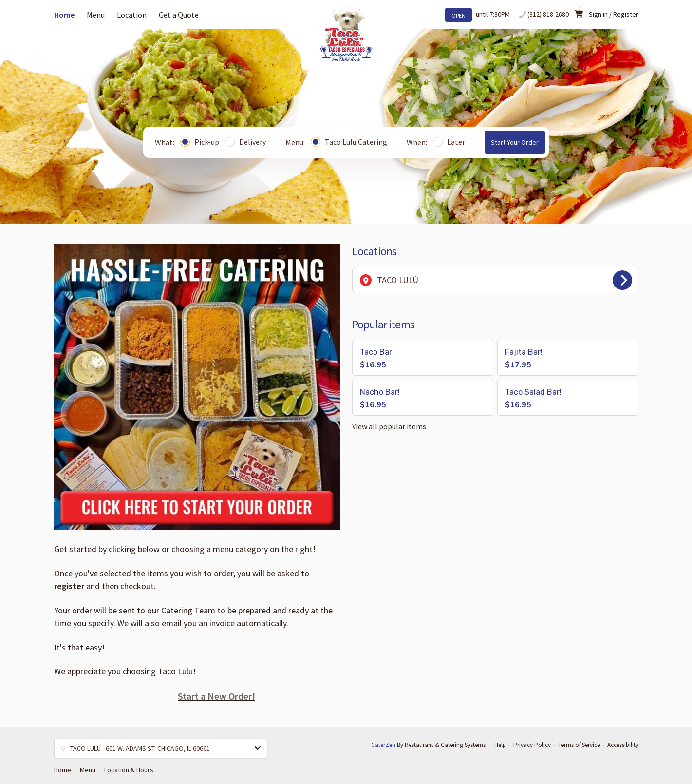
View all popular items (389, 426)
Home (64, 15)
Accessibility (623, 745)
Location (132, 15)
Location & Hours (129, 770)
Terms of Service (579, 745)
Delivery (245, 142)
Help (500, 745)
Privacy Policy (532, 745)
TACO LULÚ (496, 280)
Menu (96, 15)
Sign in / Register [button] (614, 14)
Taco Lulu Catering (349, 142)
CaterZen (383, 745)
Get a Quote (179, 15)
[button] (423, 358)
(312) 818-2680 (548, 14)
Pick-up (200, 142)
